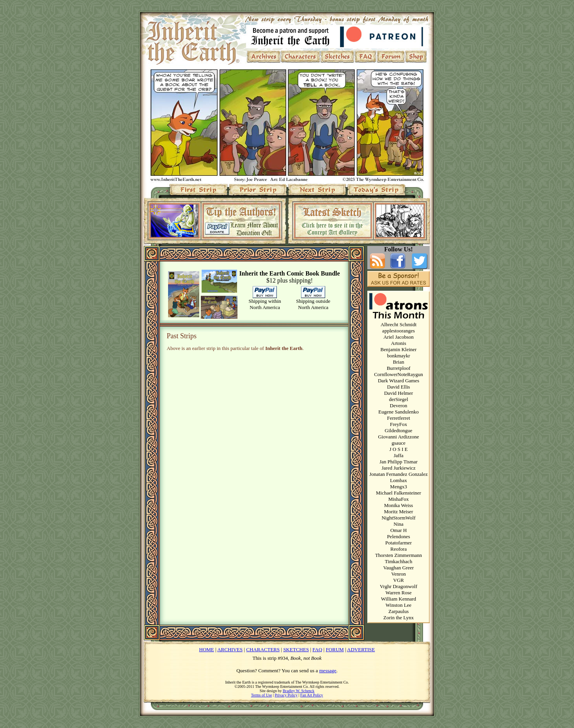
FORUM (335, 649)
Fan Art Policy (312, 695)
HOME (207, 649)
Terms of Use (262, 695)
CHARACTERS (263, 649)
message (328, 671)
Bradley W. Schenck (299, 691)
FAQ (317, 649)
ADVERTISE (361, 649)
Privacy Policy (286, 695)
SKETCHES (296, 649)
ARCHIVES (230, 649)
